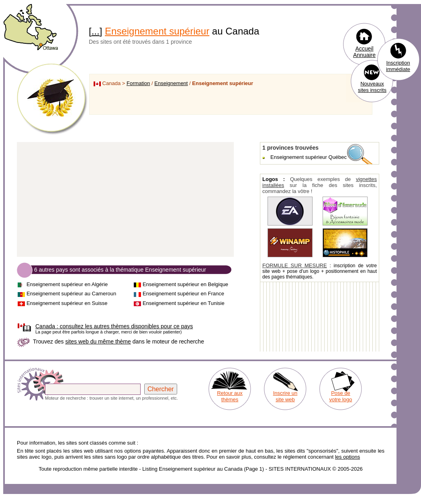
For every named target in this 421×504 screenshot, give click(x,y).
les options (347, 457)
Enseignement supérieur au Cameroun (71, 294)
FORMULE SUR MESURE (295, 265)
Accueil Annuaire (364, 52)
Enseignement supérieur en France (183, 294)
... (96, 31)
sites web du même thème (98, 341)
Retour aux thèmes (230, 396)
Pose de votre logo (340, 396)
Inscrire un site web (285, 396)
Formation (138, 83)
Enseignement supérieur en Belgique (185, 284)
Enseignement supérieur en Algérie (67, 284)
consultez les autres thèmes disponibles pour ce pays (114, 326)
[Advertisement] (125, 200)
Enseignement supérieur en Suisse (67, 303)
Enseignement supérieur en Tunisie (184, 303)
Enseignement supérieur (157, 31)
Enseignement (171, 83)
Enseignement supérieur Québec (309, 157)
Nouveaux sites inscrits (372, 87)
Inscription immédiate (398, 66)
